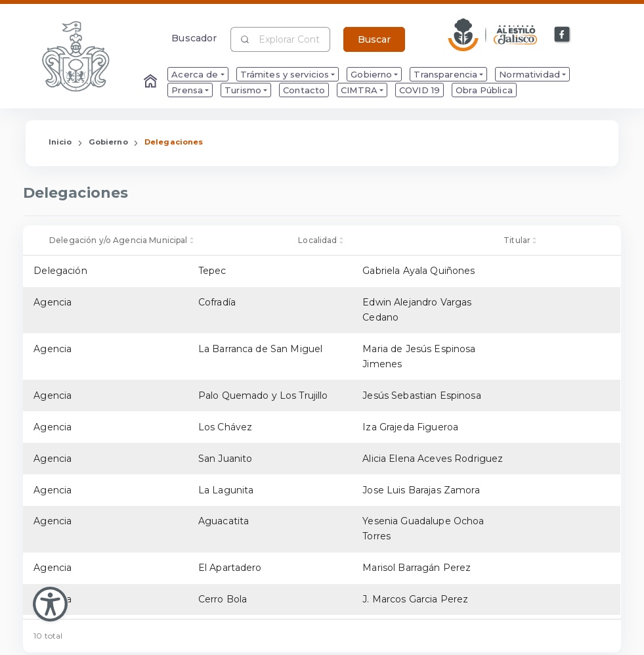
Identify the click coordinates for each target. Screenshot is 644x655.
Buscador (194, 38)
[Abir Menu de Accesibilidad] (50, 604)
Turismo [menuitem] (243, 90)
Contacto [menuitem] (304, 90)
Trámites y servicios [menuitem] (285, 74)
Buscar (374, 39)
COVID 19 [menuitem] (419, 90)
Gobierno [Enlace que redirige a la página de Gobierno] (108, 142)
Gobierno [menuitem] (371, 74)
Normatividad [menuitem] (529, 74)
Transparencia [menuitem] (445, 74)
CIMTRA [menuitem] (359, 90)
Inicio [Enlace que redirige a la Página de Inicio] (60, 142)
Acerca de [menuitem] (195, 74)
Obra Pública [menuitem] (484, 90)
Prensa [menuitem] (187, 90)
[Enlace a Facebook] (563, 35)
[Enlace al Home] (152, 82)
